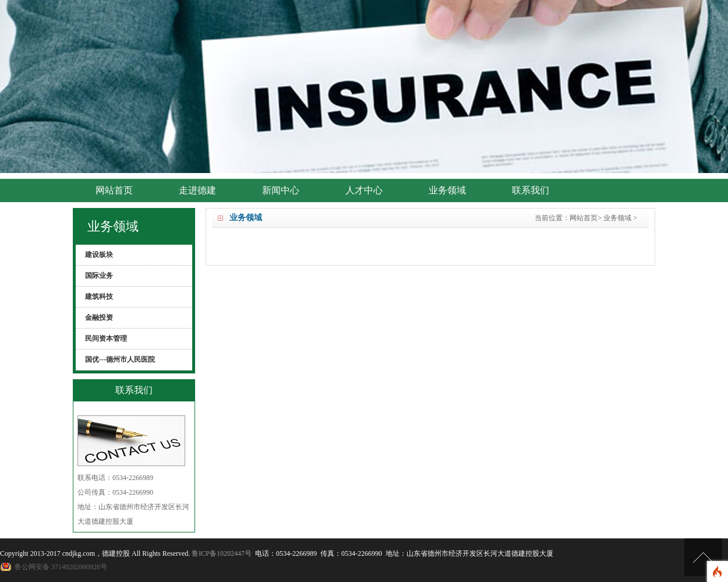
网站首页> (586, 218)
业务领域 (617, 218)
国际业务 (99, 276)
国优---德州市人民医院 (120, 359)
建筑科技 (99, 297)
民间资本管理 (106, 338)
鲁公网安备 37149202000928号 (61, 567)
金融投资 (99, 318)
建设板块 (99, 255)
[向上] (703, 557)
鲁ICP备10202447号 (222, 553)
